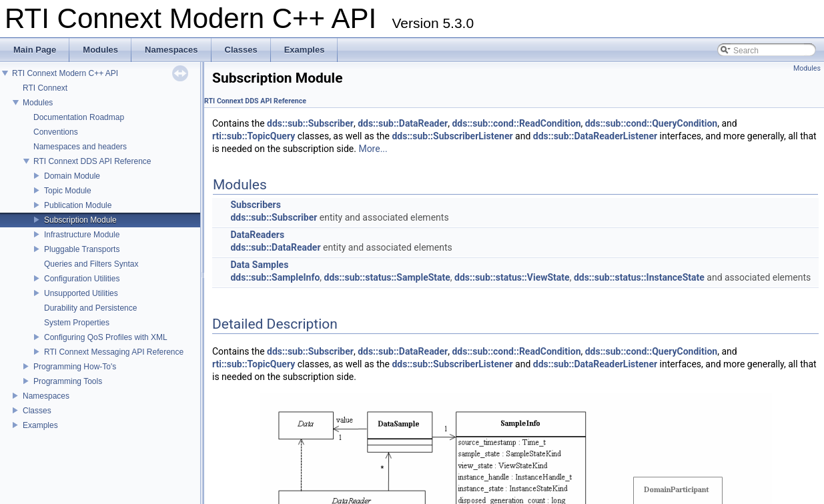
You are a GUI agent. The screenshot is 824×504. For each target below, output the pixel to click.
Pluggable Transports (82, 249)
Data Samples (259, 265)
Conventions (56, 132)
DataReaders (257, 235)
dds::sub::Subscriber (310, 123)
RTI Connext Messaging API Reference (114, 352)
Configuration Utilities (82, 279)
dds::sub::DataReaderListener (595, 136)
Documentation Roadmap (79, 117)
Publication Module (78, 205)
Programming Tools (68, 381)
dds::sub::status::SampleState (387, 277)
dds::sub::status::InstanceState (639, 277)
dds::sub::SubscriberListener (452, 136)
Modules (38, 103)
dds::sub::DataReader (403, 123)
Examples (40, 425)
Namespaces (46, 396)
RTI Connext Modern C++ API (65, 73)
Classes (37, 411)
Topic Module (68, 191)
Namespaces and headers (80, 147)
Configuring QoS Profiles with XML (106, 337)
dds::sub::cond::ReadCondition (516, 123)
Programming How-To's (75, 367)
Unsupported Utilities (81, 293)
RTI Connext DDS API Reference (92, 161)
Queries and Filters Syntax (91, 264)
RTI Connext (45, 88)
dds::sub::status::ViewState (512, 277)
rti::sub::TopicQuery (254, 136)
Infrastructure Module (82, 235)
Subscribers (255, 205)
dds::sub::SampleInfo (275, 277)
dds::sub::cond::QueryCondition (652, 123)
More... (373, 149)
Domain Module (72, 176)
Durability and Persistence (90, 308)
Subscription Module (80, 220)
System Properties (77, 323)
